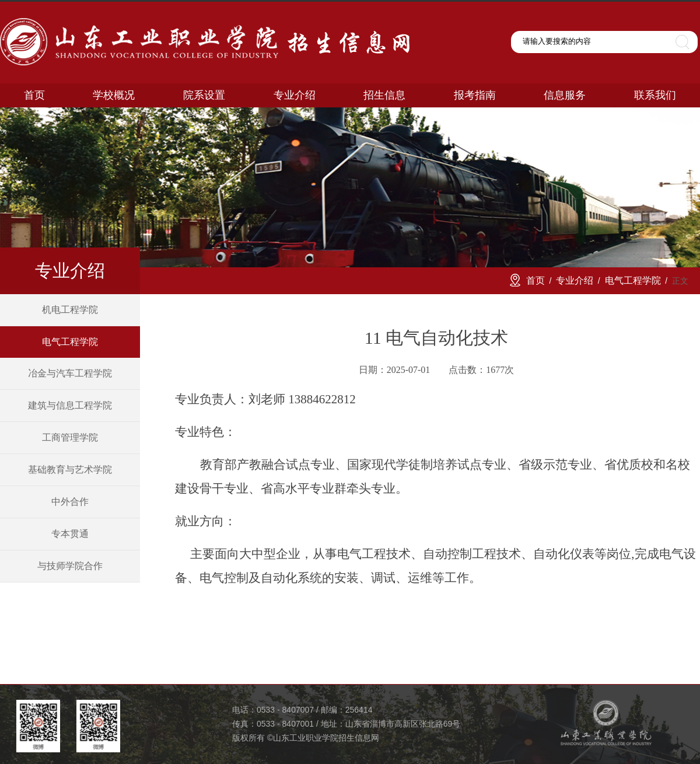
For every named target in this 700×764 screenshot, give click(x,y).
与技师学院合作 (70, 566)
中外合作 (70, 502)
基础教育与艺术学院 (70, 470)
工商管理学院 (70, 437)
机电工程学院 (70, 310)
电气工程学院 (70, 342)
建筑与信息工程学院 (70, 405)
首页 (535, 280)
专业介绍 (575, 280)
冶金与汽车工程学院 (70, 373)
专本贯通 (70, 534)
